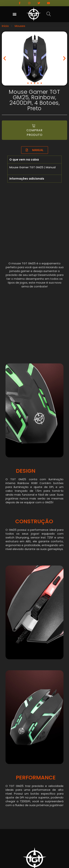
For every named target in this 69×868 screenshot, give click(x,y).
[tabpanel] (34, 169)
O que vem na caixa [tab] (24, 160)
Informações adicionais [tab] (27, 179)
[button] (14, 14)
